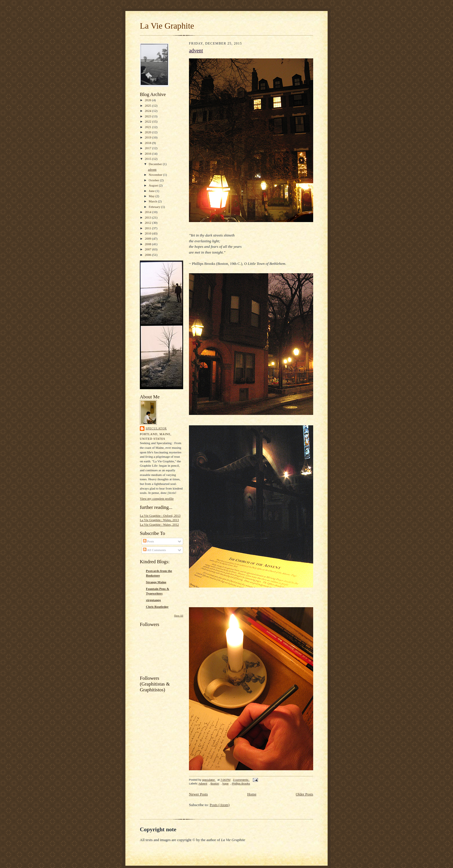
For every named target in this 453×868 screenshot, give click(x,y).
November (156, 175)
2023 (148, 116)
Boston (215, 783)
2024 (148, 111)
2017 (148, 148)
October (154, 180)
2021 (148, 127)
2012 (148, 223)
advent (152, 169)
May (152, 196)
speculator (156, 428)
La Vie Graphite (167, 26)
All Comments (155, 550)
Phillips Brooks (241, 783)
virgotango (153, 600)
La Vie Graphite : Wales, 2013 (159, 520)
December (156, 164)
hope (225, 783)
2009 (148, 239)
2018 (148, 143)
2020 (148, 132)
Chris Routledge (157, 607)
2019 (148, 137)
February (155, 207)
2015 (148, 159)
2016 (148, 154)
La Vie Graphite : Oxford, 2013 (160, 516)
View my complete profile (157, 498)
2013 (148, 217)
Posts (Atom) (220, 805)
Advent (203, 783)
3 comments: (241, 780)
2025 (148, 106)
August (154, 185)
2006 (148, 255)
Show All (179, 616)
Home (252, 794)
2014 (148, 212)
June (152, 191)
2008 (148, 244)
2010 (148, 233)
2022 (148, 121)
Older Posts (305, 794)
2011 (148, 228)
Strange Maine (156, 582)
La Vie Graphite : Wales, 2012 (159, 525)
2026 (148, 100)
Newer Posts (198, 794)
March (153, 201)
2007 (148, 249)
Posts (148, 541)
